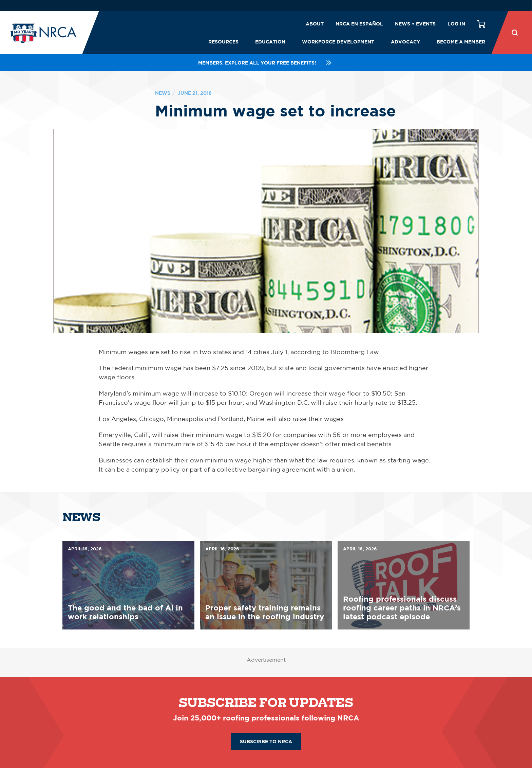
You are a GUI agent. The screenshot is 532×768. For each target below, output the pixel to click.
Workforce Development (338, 42)
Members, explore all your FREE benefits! (266, 63)
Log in (456, 24)
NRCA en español (359, 24)
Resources (223, 42)
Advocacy (405, 42)
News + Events (415, 24)
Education (270, 42)
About (315, 24)
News (163, 93)
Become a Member (461, 42)
